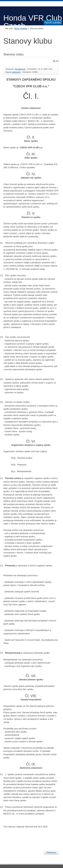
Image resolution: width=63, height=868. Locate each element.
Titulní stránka (20, 28)
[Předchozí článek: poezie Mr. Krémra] (51, 853)
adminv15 (16, 72)
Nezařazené (20, 69)
